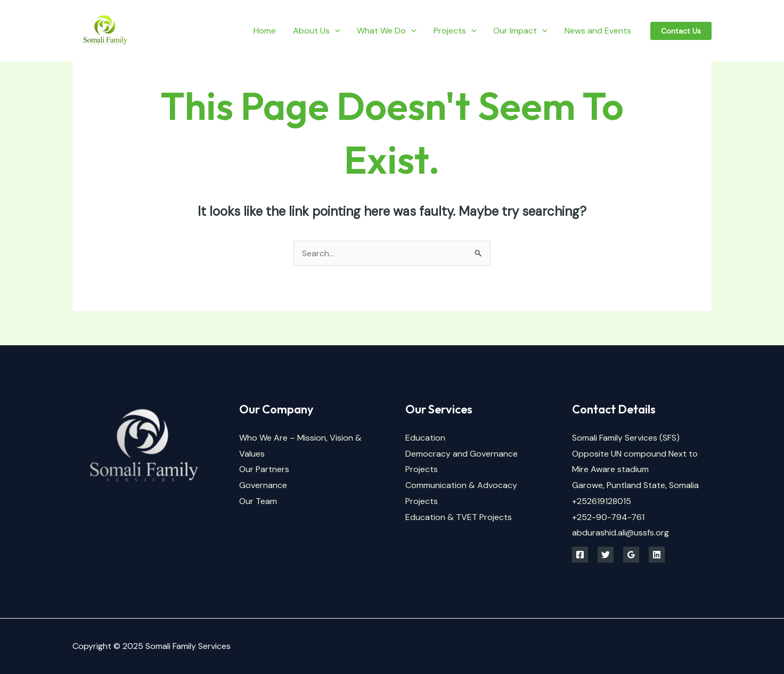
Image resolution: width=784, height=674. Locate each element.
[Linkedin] (657, 555)
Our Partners (264, 469)
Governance (263, 485)
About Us (317, 31)
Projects (455, 31)
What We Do (387, 31)
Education (425, 438)
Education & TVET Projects (459, 517)
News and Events (598, 31)
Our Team (258, 501)
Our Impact (520, 31)
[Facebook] (580, 555)
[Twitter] (606, 555)
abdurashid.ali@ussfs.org (620, 533)
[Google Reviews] (631, 555)
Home (265, 31)
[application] (335, 31)
